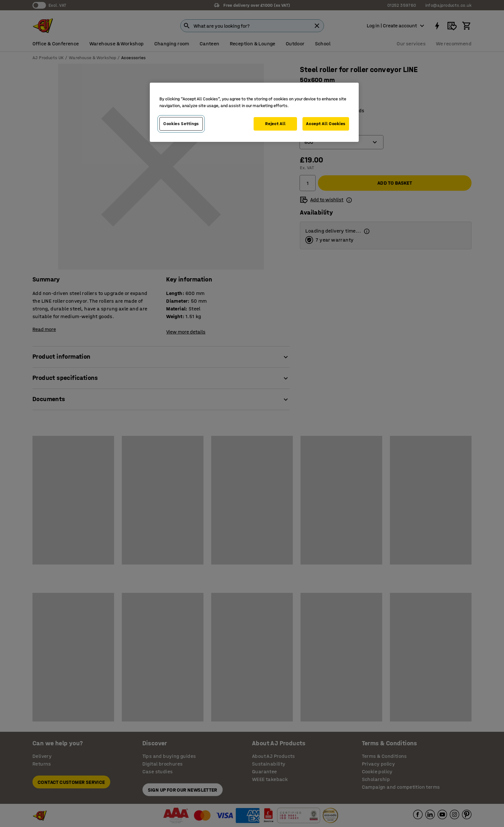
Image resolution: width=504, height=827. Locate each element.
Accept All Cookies (326, 124)
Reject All (275, 124)
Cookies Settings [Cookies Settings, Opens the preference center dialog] (181, 124)
